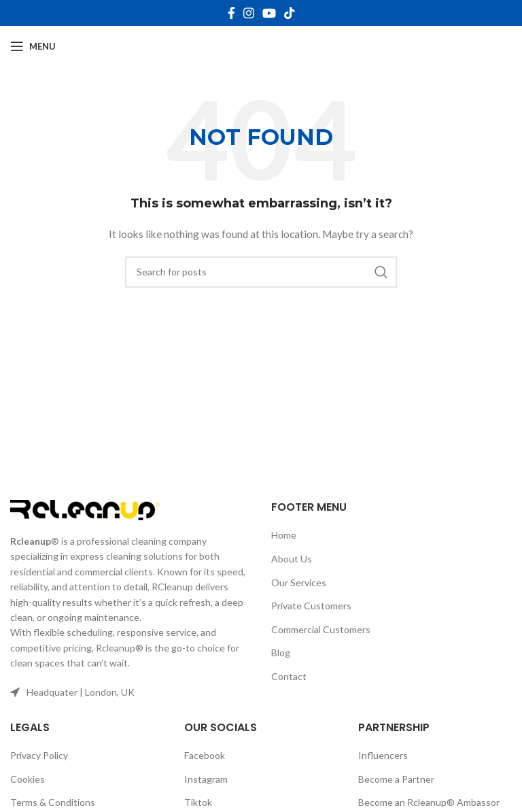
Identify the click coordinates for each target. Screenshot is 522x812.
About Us (292, 559)
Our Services (299, 582)
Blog (281, 653)
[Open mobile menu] (33, 46)
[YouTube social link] (269, 13)
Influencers (383, 755)
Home (284, 535)
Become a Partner (396, 779)
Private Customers (311, 606)
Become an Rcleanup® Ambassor (429, 802)
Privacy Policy (39, 755)
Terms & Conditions (53, 802)
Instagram (206, 779)
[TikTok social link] (290, 13)
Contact (289, 676)
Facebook (205, 755)
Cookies (28, 779)
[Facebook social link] (231, 13)
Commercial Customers (321, 629)
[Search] (261, 272)
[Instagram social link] (249, 13)
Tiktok (198, 802)
